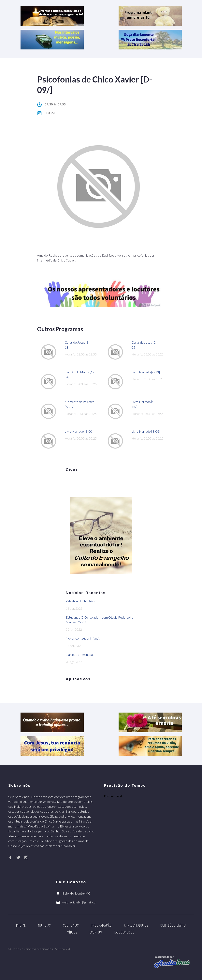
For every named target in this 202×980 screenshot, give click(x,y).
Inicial (21, 925)
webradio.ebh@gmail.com (80, 902)
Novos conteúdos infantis (83, 638)
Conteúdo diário (173, 925)
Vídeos (72, 932)
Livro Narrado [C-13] (146, 372)
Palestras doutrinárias (80, 601)
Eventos (96, 932)
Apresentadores (136, 925)
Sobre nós (71, 925)
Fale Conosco (124, 932)
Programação (101, 925)
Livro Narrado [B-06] (146, 431)
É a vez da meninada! (80, 654)
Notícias (44, 925)
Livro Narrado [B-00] (79, 431)
